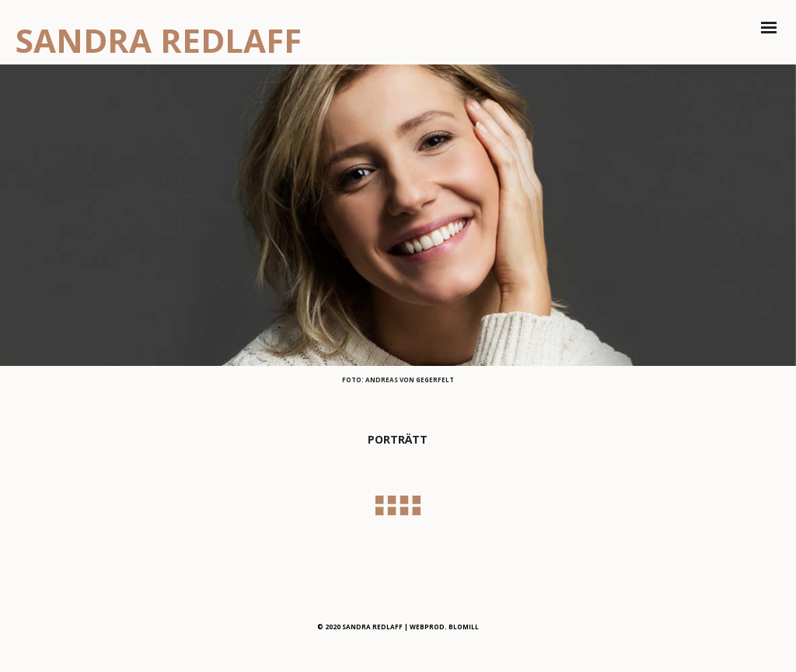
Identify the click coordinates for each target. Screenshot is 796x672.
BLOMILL (464, 627)
